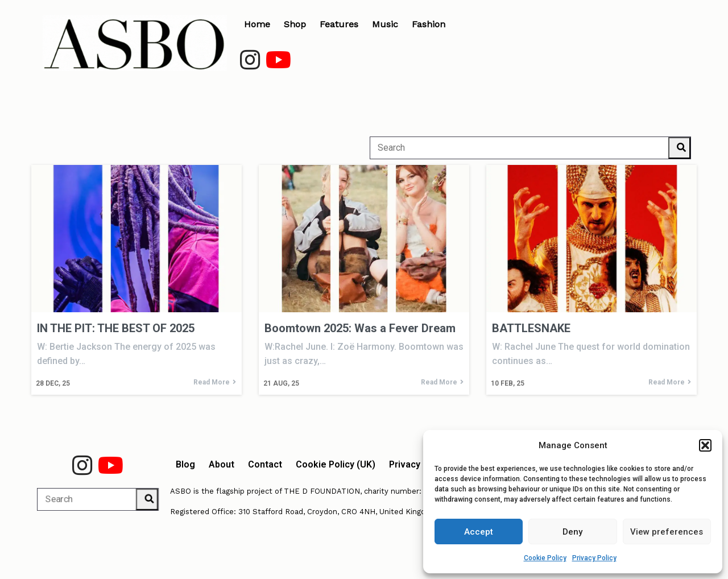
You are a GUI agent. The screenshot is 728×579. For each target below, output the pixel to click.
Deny (572, 532)
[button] (705, 445)
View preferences (667, 532)
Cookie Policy (545, 558)
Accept (479, 532)
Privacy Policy (594, 558)
